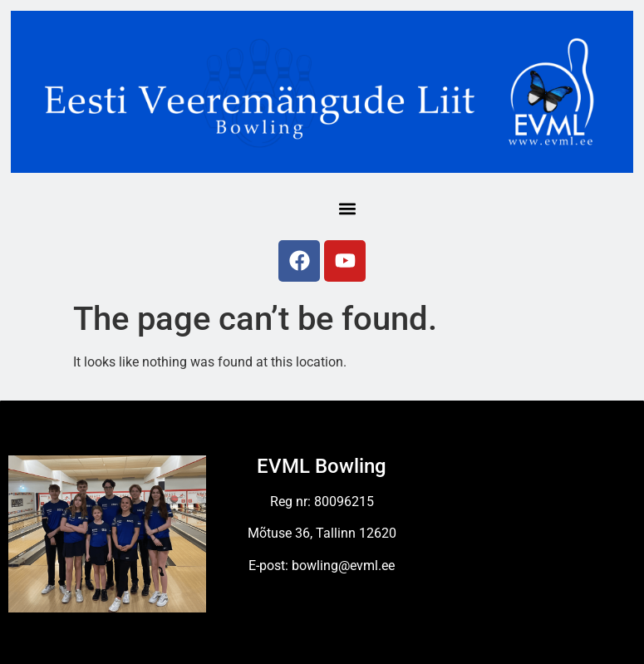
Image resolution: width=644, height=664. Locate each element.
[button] (348, 209)
